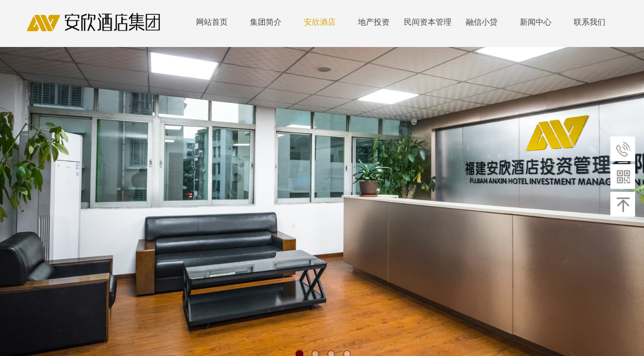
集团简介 (266, 22)
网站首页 (212, 22)
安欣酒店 (320, 22)
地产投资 (374, 22)
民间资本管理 (428, 22)
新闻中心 (536, 22)
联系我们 (590, 22)
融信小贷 (482, 22)
